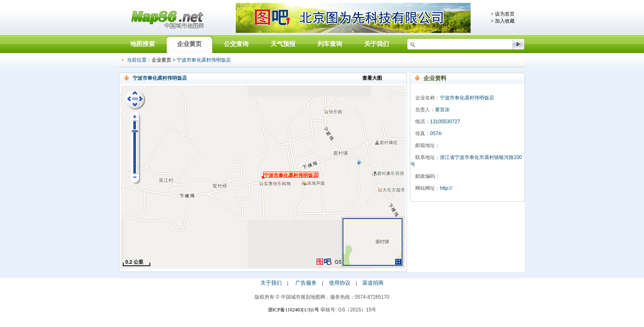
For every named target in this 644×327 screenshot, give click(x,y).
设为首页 (505, 14)
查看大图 (372, 78)
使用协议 (340, 283)
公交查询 (236, 44)
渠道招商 (373, 283)
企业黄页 (189, 44)
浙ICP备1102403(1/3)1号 (294, 310)
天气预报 (283, 44)
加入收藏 (505, 21)
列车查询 (330, 44)
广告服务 (306, 283)
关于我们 (377, 44)
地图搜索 (143, 44)
